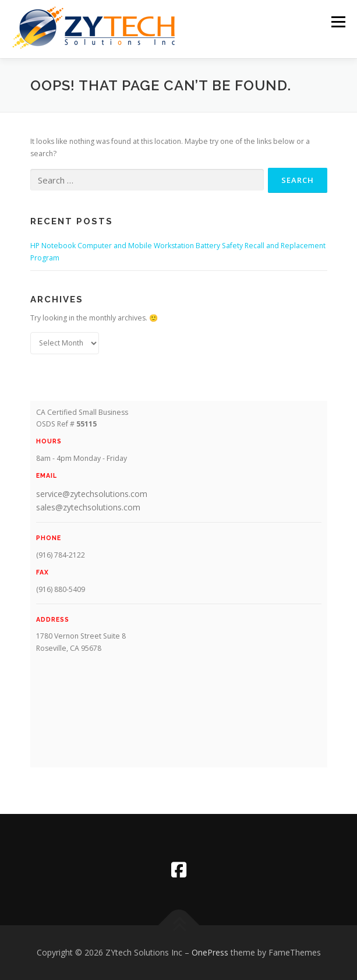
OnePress (210, 952)
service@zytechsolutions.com (92, 494)
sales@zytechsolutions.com (88, 507)
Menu (337, 22)
